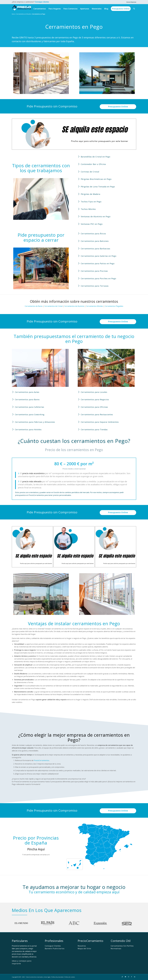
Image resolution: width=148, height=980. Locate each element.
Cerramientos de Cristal (53, 306)
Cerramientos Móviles (95, 306)
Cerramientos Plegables (114, 306)
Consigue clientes (42, 2)
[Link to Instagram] (128, 977)
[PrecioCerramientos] (21, 9)
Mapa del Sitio (84, 948)
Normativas (116, 948)
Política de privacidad (57, 977)
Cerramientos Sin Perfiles (122, 946)
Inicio (13, 14)
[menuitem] (131, 2)
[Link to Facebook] (132, 977)
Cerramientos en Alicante (23, 14)
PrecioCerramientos (42, 760)
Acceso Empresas (131, 2)
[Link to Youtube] (125, 977)
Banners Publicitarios (55, 948)
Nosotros (82, 946)
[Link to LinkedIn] (135, 977)
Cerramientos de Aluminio (74, 306)
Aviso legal (47, 977)
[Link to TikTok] (122, 977)
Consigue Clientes (53, 946)
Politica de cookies (70, 977)
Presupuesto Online (118, 107)
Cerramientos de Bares (34, 306)
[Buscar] (134, 9)
